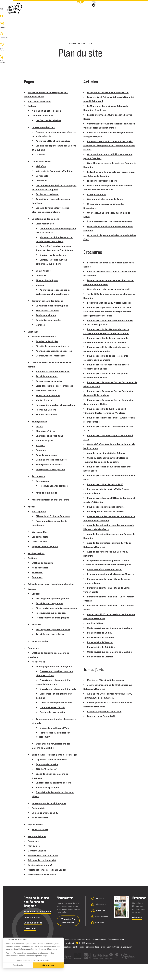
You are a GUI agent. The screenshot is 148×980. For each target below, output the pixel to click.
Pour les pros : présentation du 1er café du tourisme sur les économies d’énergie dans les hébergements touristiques (109, 312)
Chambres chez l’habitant (50, 440)
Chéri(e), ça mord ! (97, 194)
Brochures (38, 581)
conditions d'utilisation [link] (101, 963)
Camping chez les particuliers (52, 464)
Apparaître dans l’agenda (46, 550)
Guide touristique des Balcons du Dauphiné (111, 632)
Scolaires (37, 633)
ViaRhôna (41, 166)
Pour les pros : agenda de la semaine (107, 507)
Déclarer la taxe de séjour (54, 724)
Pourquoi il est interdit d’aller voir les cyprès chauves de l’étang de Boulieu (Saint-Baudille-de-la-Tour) (110, 145)
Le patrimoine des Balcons (46, 219)
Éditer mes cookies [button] (116, 956)
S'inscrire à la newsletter (68, 937)
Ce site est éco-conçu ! (41, 881)
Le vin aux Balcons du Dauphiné (53, 306)
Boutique (99, 939)
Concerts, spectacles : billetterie (106, 715)
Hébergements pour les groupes (54, 626)
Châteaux (41, 276)
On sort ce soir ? (41, 546)
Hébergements (40, 426)
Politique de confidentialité (43, 876)
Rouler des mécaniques (49, 395)
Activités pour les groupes (51, 607)
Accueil (72, 43)
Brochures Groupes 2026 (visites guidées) (111, 303)
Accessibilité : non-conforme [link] (78, 956)
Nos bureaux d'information (37, 928)
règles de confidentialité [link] (75, 963)
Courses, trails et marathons (52, 356)
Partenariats (39, 824)
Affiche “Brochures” (47, 785)
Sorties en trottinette (48, 194)
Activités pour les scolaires (51, 642)
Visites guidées (40, 536)
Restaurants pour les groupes (52, 621)
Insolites (41, 449)
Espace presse (36, 841)
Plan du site (34, 862)
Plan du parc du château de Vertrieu (107, 512)
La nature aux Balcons (44, 127)
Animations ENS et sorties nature (54, 141)
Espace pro (34, 656)
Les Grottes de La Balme (49, 120)
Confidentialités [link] (99, 956)
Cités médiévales (45, 224)
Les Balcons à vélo (42, 161)
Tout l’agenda (39, 516)
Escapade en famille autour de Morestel (109, 92)
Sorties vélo (42, 176)
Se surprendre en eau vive (50, 381)
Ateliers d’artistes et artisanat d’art (51, 504)
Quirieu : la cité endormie (54, 255)
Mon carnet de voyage (40, 101)
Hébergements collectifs (50, 469)
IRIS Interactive (89, 959)
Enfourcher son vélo (47, 391)
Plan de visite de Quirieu (101, 637)
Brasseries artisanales (48, 310)
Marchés (41, 325)
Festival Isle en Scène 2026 (102, 720)
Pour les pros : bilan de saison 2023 (107, 484)
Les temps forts (41, 541)
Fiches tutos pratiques (48, 804)
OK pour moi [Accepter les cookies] (48, 965)
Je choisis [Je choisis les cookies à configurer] (18, 965)
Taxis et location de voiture (43, 891)
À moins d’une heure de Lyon (48, 111)
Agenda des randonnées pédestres (56, 351)
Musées (40, 285)
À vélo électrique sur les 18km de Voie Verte (112, 222)
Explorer (61, 13)
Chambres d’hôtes (46, 435)
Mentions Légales (38, 867)
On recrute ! (34, 857)
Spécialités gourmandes (49, 320)
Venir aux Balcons (38, 853)
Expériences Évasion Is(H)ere (103, 181)
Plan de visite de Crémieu (101, 661)
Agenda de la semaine (48, 781)
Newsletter (38, 577)
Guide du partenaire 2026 (46, 829)
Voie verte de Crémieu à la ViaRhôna (56, 171)
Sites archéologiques (48, 280)
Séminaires (100, 921)
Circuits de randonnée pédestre (54, 346)
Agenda (113, 13)
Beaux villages (44, 271)
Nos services (39, 670)
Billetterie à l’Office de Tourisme (54, 520)
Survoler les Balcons (47, 419)
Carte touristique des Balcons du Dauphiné (111, 656)
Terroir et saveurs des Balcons (49, 301)
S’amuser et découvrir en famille (54, 371)
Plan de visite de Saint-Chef (103, 651)
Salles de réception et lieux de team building (52, 588)
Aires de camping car (47, 459)
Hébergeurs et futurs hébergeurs (51, 820)
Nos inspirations (37, 557)
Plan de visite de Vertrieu (101, 646)
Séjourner (79, 13)
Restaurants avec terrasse (55, 490)
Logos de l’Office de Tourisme (53, 776)
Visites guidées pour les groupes (54, 603)
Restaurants (39, 480)
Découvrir (137, 934)
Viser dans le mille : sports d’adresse (56, 386)
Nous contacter (41, 572)
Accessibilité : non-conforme (44, 872)
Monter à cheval (45, 400)
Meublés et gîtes (45, 445)
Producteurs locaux (47, 315)
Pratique (97, 13)
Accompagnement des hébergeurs (55, 675)
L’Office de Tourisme (43, 567)
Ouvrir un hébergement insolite (57, 715)
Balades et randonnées (45, 337)
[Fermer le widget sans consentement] (16, 939)
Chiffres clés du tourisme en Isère (55, 799)
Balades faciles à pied (48, 341)
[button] (81, 2)
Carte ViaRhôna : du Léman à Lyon (106, 569)
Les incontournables (43, 116)
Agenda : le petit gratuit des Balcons (107, 453)
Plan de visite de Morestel (101, 642)
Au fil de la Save (96, 627)
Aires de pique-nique (47, 497)
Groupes (33, 593)
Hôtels (39, 430)
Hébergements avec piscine (52, 473)
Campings (41, 454)
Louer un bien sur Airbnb (53, 720)
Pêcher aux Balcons (47, 414)
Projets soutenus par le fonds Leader (48, 886)
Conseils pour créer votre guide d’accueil (110, 289)
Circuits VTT (43, 181)
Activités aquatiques (47, 376)
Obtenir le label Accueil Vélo (55, 740)
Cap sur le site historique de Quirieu (107, 199)
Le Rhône (41, 155)
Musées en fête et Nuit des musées (107, 684)
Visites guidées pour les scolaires (55, 638)
